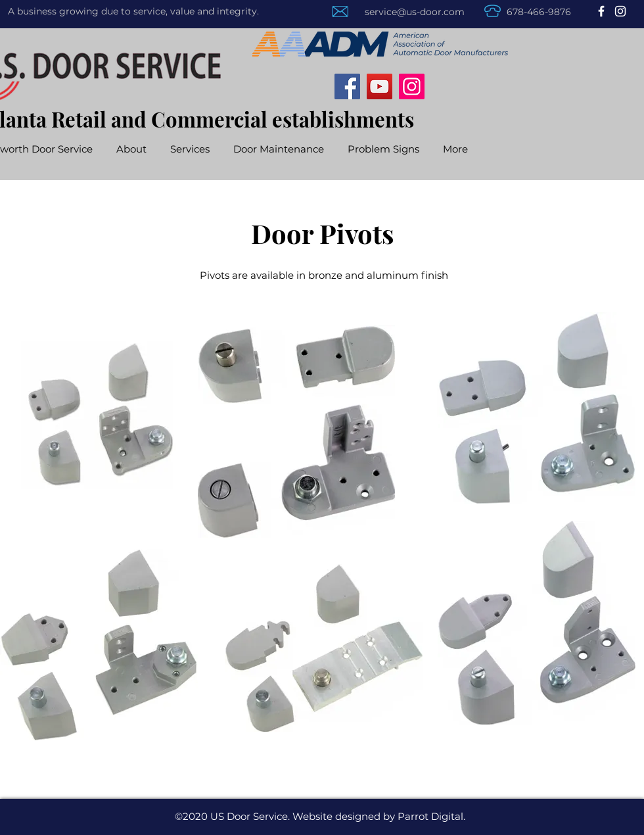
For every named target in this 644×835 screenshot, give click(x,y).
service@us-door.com (415, 12)
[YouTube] (379, 86)
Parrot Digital (430, 816)
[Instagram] (620, 11)
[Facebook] (601, 11)
